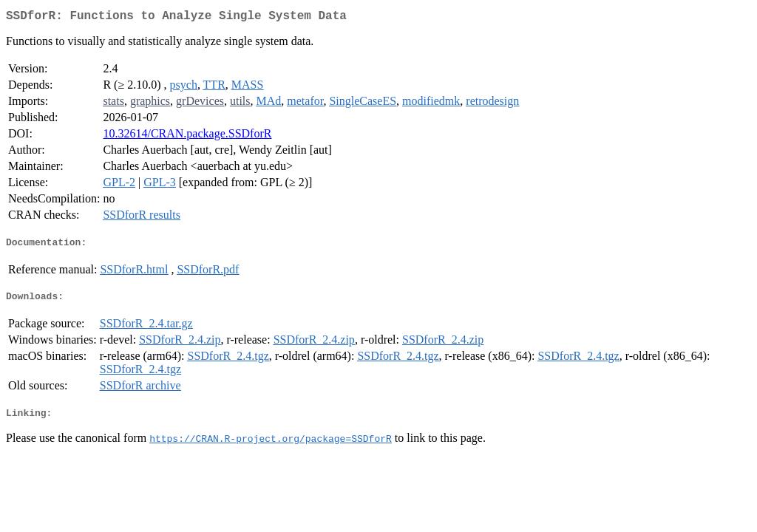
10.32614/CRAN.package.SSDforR (187, 136)
